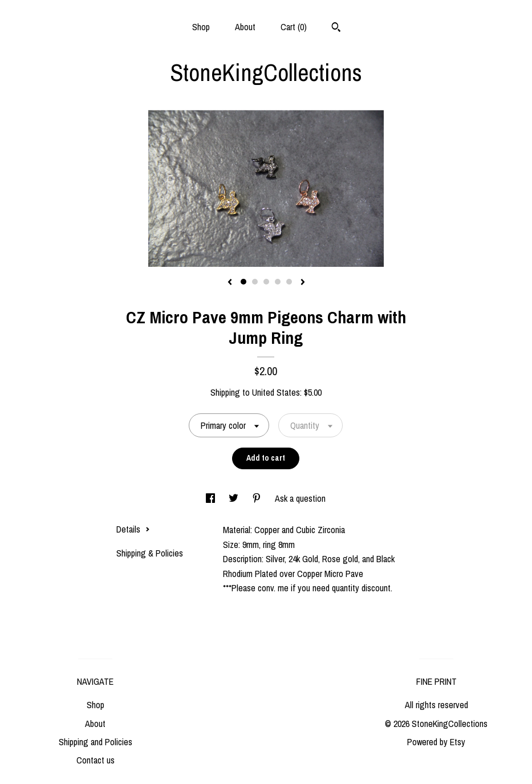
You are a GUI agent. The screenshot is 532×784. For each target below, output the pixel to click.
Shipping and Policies (96, 742)
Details (133, 529)
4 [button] (278, 282)
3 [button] (266, 282)
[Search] (336, 29)
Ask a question (300, 498)
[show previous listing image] (230, 283)
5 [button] (289, 282)
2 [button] (255, 282)
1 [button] (243, 282)
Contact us (96, 760)
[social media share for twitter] (235, 498)
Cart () (294, 27)
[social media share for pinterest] (258, 498)
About (245, 27)
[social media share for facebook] (212, 498)
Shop (201, 27)
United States (276, 392)
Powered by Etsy (436, 742)
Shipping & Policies (150, 553)
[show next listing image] (303, 283)
